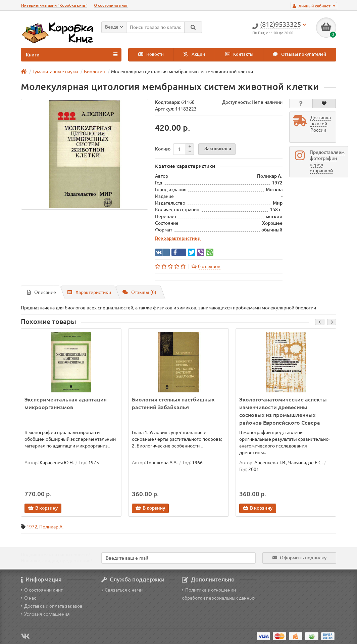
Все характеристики (178, 238)
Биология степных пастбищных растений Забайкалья (173, 403)
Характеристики (89, 292)
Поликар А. (51, 527)
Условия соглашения (45, 614)
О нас (29, 598)
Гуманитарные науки (55, 72)
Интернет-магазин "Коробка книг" (54, 5)
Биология (94, 72)
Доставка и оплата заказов (52, 606)
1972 (32, 527)
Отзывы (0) (139, 292)
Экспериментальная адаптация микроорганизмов (66, 403)
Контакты (239, 54)
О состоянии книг (111, 5)
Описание (42, 292)
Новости (151, 54)
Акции (194, 54)
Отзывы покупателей (300, 54)
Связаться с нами (122, 590)
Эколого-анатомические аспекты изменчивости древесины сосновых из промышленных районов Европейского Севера (283, 411)
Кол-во (163, 149)
